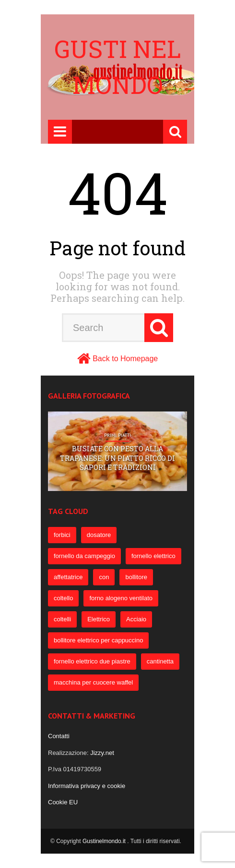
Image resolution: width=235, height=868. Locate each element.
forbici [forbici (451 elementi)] (62, 535)
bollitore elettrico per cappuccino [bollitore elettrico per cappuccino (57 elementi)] (98, 640)
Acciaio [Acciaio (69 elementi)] (136, 619)
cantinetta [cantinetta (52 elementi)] (160, 661)
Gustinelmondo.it (105, 841)
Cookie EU (63, 802)
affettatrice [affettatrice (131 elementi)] (68, 577)
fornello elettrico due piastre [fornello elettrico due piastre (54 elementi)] (92, 661)
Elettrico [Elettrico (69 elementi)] (99, 619)
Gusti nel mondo (117, 67)
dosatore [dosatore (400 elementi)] (99, 535)
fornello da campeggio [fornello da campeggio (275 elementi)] (84, 556)
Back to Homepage (125, 359)
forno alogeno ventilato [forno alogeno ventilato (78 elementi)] (121, 598)
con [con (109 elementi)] (104, 577)
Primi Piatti (117, 435)
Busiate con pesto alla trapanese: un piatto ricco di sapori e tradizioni (117, 458)
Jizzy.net (102, 753)
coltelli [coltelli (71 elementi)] (62, 619)
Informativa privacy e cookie (87, 786)
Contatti (59, 736)
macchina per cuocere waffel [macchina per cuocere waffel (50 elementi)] (93, 682)
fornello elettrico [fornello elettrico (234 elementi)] (153, 556)
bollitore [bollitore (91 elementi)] (136, 577)
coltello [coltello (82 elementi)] (63, 598)
